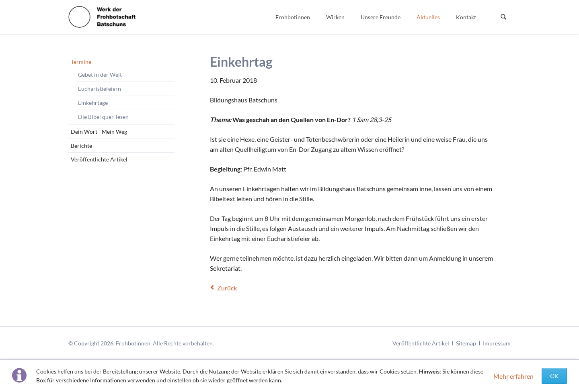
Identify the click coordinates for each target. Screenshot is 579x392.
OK (554, 376)
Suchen (503, 17)
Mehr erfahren (513, 376)
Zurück (227, 288)
